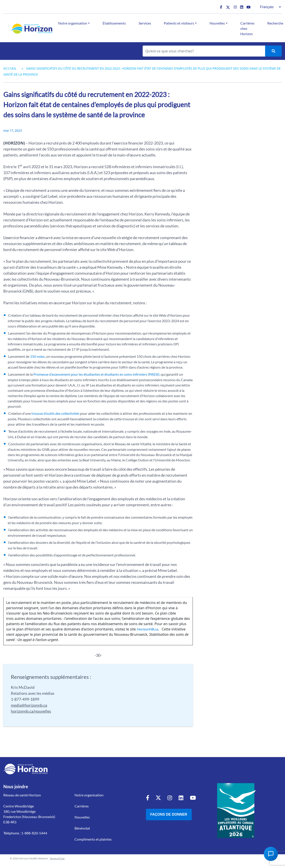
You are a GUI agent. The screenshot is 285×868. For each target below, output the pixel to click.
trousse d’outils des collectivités (55, 413)
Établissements (114, 23)
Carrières (82, 806)
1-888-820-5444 (34, 833)
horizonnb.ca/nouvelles (31, 711)
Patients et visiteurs (179, 23)
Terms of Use (57, 858)
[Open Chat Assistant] (271, 854)
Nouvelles (217, 23)
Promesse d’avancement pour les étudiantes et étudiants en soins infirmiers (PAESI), (96, 374)
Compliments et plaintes (93, 839)
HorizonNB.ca (147, 629)
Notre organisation (73, 23)
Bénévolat (82, 828)
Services (145, 23)
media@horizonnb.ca (29, 705)
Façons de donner (169, 814)
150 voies (37, 356)
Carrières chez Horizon (247, 28)
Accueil (10, 68)
